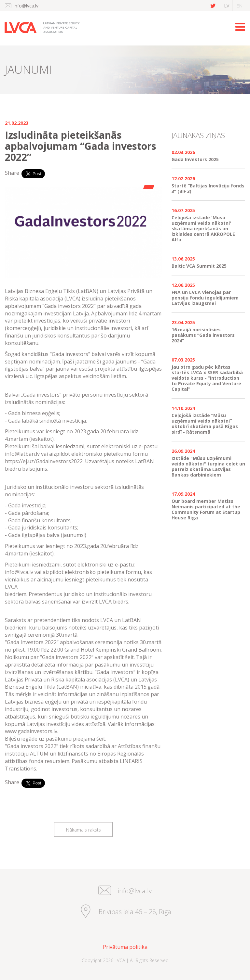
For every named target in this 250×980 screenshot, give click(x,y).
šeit (101, 739)
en (239, 6)
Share (12, 173)
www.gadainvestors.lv (31, 731)
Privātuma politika (125, 947)
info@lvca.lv (26, 6)
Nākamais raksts (83, 830)
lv (227, 6)
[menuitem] (125, 947)
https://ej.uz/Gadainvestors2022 (44, 461)
